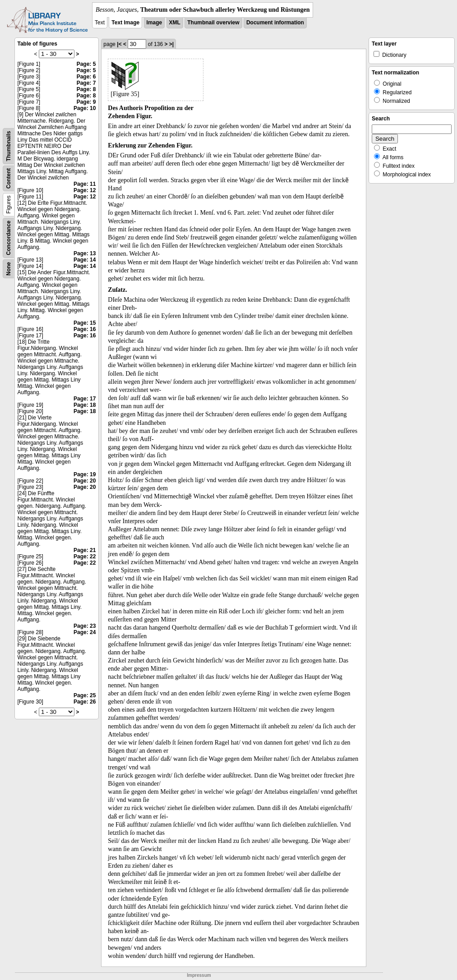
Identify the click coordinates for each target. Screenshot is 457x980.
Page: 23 (85, 626)
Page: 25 (85, 695)
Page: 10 (85, 108)
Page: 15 (85, 323)
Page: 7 (86, 83)
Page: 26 (85, 702)
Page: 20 (85, 481)
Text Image (125, 23)
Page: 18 (85, 405)
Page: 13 (85, 253)
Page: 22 (85, 557)
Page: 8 (86, 89)
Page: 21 (85, 550)
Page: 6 (86, 77)
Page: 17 (85, 399)
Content (9, 178)
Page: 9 (86, 102)
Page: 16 (85, 329)
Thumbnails (9, 146)
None (9, 269)
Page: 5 (86, 64)
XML (175, 23)
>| (171, 44)
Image (155, 23)
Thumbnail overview (213, 23)
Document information (275, 23)
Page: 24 (85, 632)
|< (119, 44)
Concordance (9, 238)
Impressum (199, 975)
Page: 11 (85, 184)
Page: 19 (85, 474)
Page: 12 (85, 190)
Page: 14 (85, 260)
